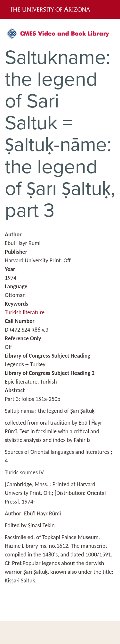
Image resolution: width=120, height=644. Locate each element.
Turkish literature (25, 312)
